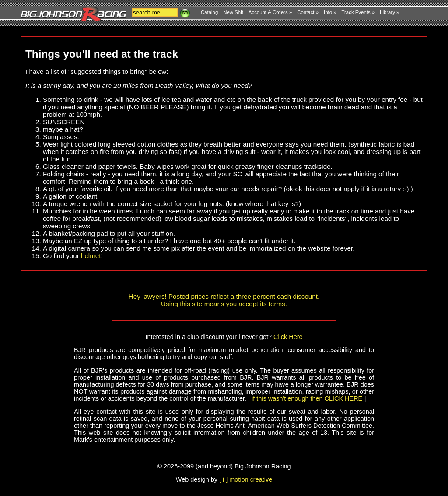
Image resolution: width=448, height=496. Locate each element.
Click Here (288, 337)
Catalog (209, 12)
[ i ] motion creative (246, 479)
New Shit (233, 12)
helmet (91, 256)
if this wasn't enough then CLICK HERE (307, 398)
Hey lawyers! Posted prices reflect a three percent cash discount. (224, 296)
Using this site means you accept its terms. (224, 304)
